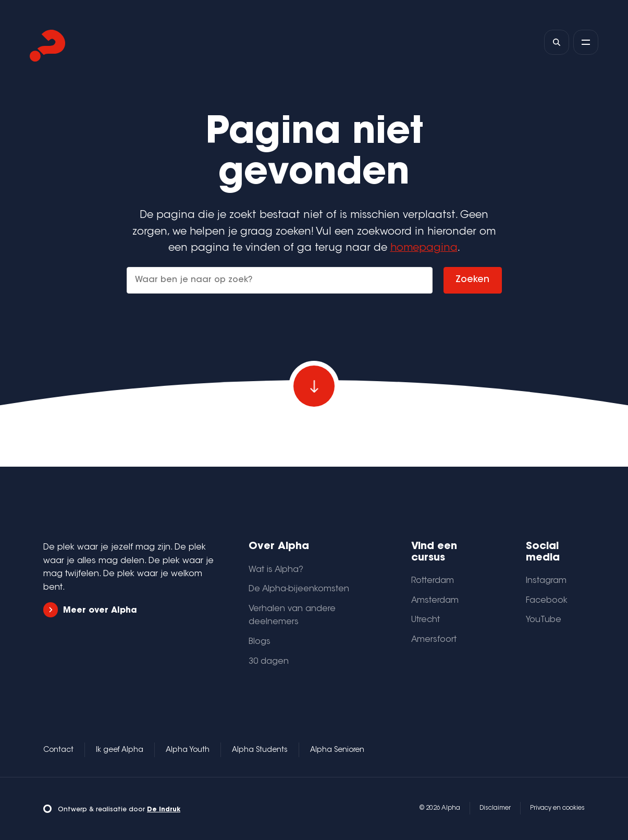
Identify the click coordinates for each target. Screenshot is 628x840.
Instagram (546, 581)
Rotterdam (433, 581)
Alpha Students (260, 750)
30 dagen (269, 662)
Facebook (547, 601)
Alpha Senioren (337, 750)
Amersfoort (434, 640)
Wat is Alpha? (276, 570)
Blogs (260, 642)
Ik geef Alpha (120, 750)
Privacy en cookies (557, 808)
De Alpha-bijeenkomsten (299, 589)
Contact (58, 750)
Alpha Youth (188, 750)
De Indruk (164, 810)
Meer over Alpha (90, 610)
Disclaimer (495, 808)
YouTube (544, 620)
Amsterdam (435, 601)
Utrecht (426, 620)
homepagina (424, 248)
